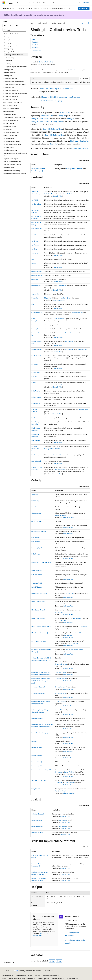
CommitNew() (36, 542)
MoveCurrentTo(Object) (39, 593)
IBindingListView (47, 116)
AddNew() (35, 494)
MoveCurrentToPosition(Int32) (41, 627)
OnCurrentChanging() (38, 693)
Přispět (37, 976)
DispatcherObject (53, 89)
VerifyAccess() (36, 789)
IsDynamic (35, 364)
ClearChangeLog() (37, 521)
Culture (34, 263)
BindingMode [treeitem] (8, 70)
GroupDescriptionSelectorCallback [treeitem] (15, 117)
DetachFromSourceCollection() (41, 562)
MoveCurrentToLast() (38, 610)
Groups (34, 325)
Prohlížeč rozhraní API (58, 23)
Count (33, 259)
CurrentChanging (60, 693)
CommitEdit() (36, 538)
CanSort (34, 249)
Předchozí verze (21, 976)
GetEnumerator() (37, 575)
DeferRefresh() (83, 409)
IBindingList (75, 70)
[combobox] (14, 26)
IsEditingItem (36, 372)
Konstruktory (36, 45)
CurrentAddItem (37, 271)
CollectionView (36, 70)
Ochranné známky (57, 979)
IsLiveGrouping (36, 397)
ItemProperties (36, 418)
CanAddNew (35, 200)
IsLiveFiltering (36, 391)
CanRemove (35, 245)
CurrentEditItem (37, 275)
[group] (60, 82)
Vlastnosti (35, 47)
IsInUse (34, 383)
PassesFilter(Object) (38, 718)
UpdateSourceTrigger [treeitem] (11, 159)
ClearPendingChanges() (39, 531)
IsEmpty (34, 376)
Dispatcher (35, 298)
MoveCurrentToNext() (38, 618)
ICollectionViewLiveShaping (52, 101)
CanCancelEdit (36, 204)
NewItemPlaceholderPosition (35, 449)
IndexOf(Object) (37, 587)
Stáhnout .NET (84, 8)
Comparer (35, 253)
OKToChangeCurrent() (39, 641)
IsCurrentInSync (37, 349)
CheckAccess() (36, 513)
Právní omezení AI (7, 976)
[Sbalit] (26, 21)
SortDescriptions (37, 455)
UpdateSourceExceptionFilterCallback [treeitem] (16, 154)
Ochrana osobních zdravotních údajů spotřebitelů (18, 979)
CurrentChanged (60, 687)
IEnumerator (56, 864)
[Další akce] (88, 23)
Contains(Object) (37, 548)
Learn (33, 23)
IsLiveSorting (36, 403)
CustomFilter (36, 294)
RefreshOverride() (37, 756)
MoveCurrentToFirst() (38, 602)
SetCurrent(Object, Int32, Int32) (42, 770)
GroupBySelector (37, 312)
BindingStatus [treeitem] (9, 76)
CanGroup (35, 241)
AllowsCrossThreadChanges (75, 650)
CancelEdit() (35, 501)
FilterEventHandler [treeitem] (10, 114)
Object (41, 89)
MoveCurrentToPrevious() (40, 633)
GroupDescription (77, 312)
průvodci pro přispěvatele (41, 934)
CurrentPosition (36, 286)
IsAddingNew (36, 329)
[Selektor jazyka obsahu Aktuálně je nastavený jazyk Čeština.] (6, 971)
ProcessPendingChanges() (40, 733)
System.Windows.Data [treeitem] (11, 34)
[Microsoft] (4, 3)
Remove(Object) (37, 762)
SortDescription (58, 455)
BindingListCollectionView (40, 118)
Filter (33, 304)
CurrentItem (35, 279)
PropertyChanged (60, 710)
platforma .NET (43, 23)
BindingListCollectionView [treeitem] (15, 55)
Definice (35, 39)
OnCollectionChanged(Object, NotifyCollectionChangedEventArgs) (41, 681)
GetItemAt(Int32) (37, 583)
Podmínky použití (43, 979)
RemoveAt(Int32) (37, 766)
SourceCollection (68, 194)
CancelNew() (35, 507)
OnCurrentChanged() (38, 687)
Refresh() (34, 741)
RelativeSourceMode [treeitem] (11, 150)
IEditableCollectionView (59, 97)
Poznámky (35, 42)
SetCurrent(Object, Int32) (40, 780)
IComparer (45, 97)
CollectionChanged (60, 469)
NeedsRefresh (36, 440)
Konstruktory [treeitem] (10, 58)
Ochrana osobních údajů (50, 976)
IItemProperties (74, 97)
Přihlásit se (86, 3)
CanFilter (34, 235)
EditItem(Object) (37, 571)
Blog (30, 976)
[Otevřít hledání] (80, 3)
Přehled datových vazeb (80, 148)
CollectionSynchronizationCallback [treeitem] (15, 84)
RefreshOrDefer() (37, 747)
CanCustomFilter (37, 229)
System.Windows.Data (46, 62)
